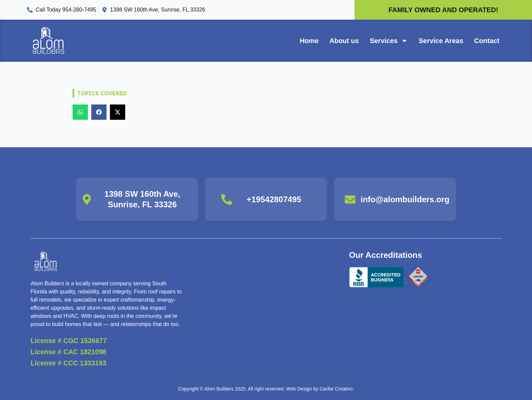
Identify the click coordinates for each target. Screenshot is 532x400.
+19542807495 (274, 199)
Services (389, 41)
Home (309, 41)
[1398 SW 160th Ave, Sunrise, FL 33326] (87, 199)
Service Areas (441, 41)
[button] (80, 112)
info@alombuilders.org (405, 199)
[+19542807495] (227, 199)
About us (344, 41)
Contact (487, 41)
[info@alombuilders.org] (350, 199)
